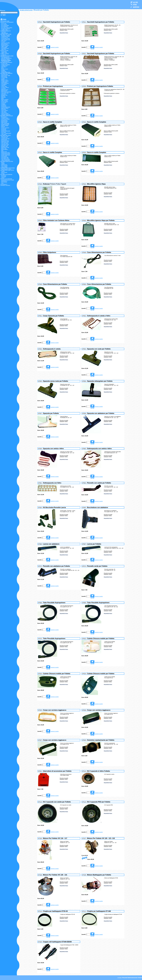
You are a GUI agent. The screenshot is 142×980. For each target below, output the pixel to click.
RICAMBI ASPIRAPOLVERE (26, 10)
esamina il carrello (55, 47)
